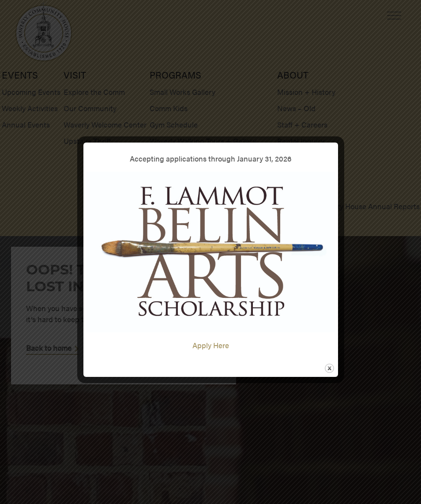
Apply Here (211, 345)
